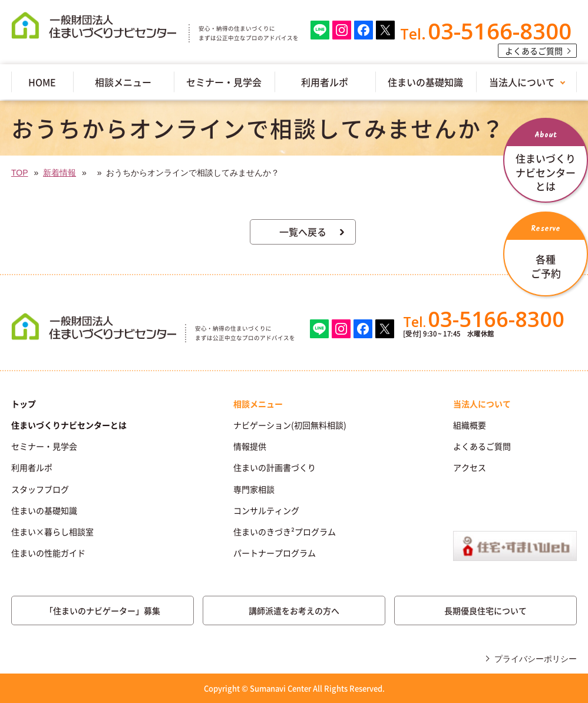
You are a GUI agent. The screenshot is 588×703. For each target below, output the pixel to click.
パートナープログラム (275, 553)
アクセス (470, 467)
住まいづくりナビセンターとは (69, 425)
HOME (42, 82)
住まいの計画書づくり (275, 467)
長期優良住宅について (485, 610)
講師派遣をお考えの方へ (294, 610)
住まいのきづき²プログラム (285, 532)
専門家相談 (254, 489)
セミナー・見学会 (224, 82)
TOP (20, 173)
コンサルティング (266, 510)
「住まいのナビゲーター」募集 (103, 610)
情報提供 (250, 446)
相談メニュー (123, 82)
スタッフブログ (40, 489)
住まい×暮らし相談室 (52, 532)
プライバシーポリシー (536, 659)
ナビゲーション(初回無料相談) (290, 425)
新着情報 (60, 173)
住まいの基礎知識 (425, 82)
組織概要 (470, 425)
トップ (24, 404)
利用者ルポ (325, 82)
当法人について (522, 82)
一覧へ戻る (303, 232)
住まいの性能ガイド (48, 553)
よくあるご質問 (534, 51)
